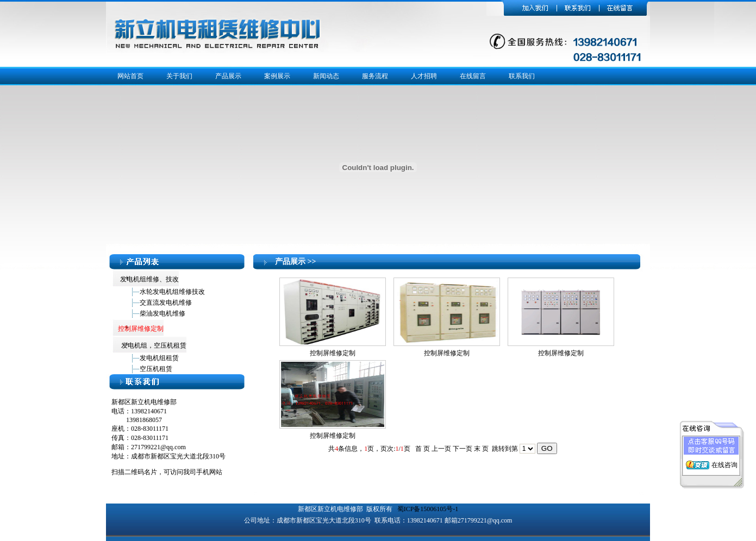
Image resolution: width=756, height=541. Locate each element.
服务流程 (375, 76)
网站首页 (130, 76)
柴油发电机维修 (163, 313)
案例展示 (277, 76)
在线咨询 (724, 463)
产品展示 (228, 76)
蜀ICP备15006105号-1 (428, 509)
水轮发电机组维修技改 (172, 292)
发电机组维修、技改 (149, 279)
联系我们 (522, 76)
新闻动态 (326, 76)
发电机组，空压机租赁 (153, 345)
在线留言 (473, 76)
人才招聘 (424, 76)
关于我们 (179, 76)
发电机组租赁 (159, 358)
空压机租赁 (156, 369)
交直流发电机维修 (166, 303)
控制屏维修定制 (333, 353)
